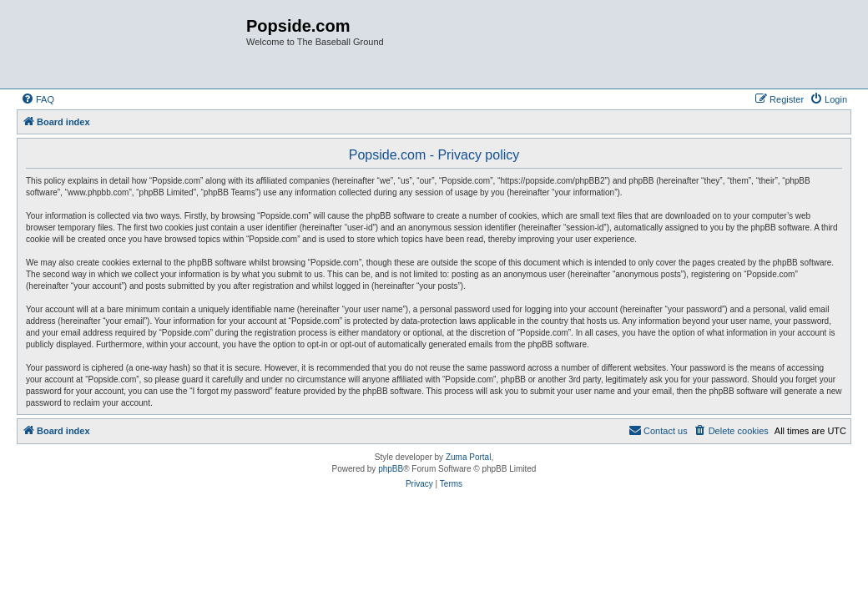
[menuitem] (38, 99)
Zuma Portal (468, 457)
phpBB (391, 469)
